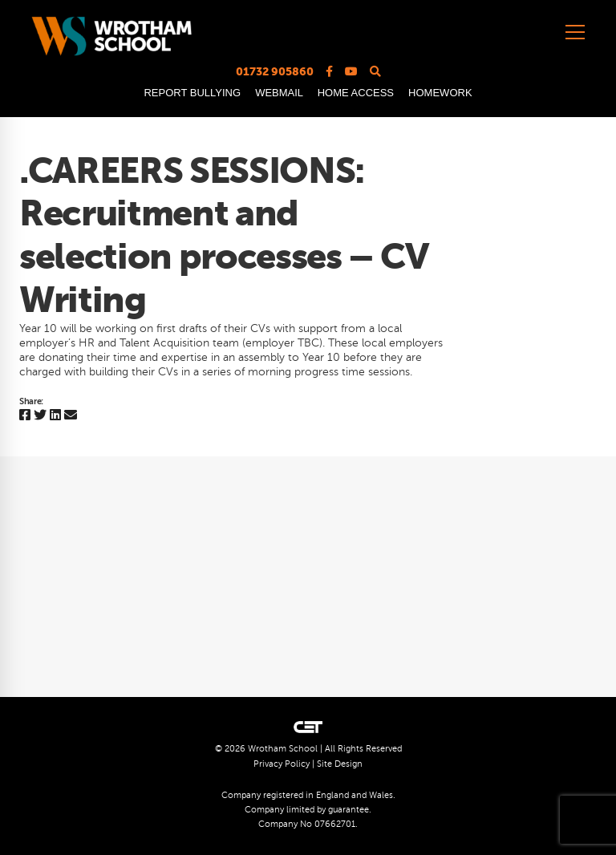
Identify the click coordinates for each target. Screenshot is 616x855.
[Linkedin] (55, 416)
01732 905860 (275, 71)
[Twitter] (40, 416)
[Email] (71, 416)
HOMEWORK (440, 93)
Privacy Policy (282, 764)
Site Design (340, 764)
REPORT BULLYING (192, 93)
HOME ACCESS (356, 93)
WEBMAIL (279, 93)
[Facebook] (25, 416)
